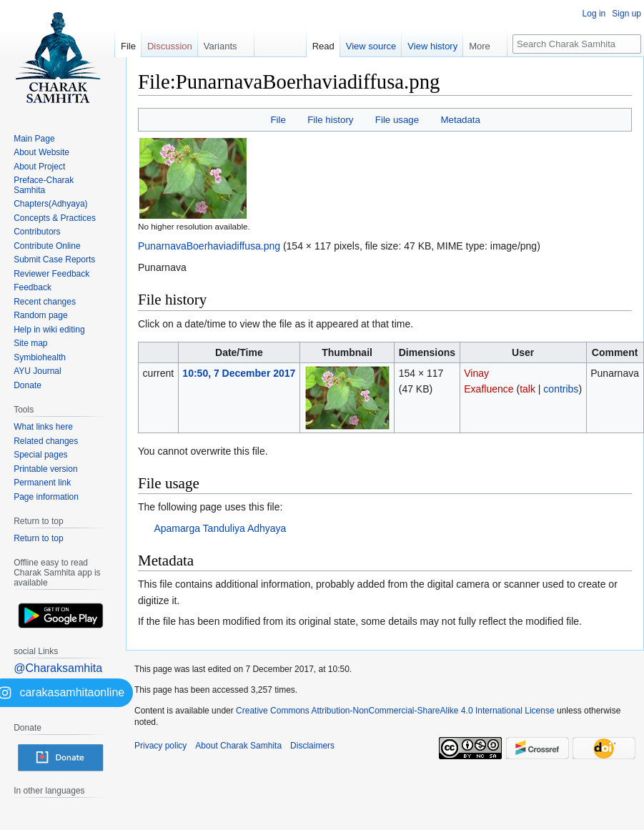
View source (371, 46)
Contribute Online (47, 246)
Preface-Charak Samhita (44, 185)
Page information (46, 497)
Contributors (37, 232)
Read (323, 46)
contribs (561, 389)
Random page (40, 315)
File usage (397, 120)
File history (330, 120)
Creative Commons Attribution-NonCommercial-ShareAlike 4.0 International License (395, 711)
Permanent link (42, 483)
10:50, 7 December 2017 (239, 373)
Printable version (45, 469)
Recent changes (45, 302)
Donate (28, 385)
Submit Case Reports (54, 260)
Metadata (460, 120)
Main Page (34, 139)
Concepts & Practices (55, 218)
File (278, 120)
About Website (41, 152)
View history (432, 46)
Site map (30, 343)
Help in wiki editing (49, 330)
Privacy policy (160, 746)
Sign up (626, 14)
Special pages (40, 455)
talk (527, 389)
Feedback (33, 287)
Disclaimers (312, 746)
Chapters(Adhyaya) (50, 204)
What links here (43, 427)
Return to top (38, 538)
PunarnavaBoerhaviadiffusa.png (209, 246)
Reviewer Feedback (51, 274)
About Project (39, 167)
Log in (594, 14)
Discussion (170, 46)
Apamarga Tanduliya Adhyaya (220, 528)
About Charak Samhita (238, 746)
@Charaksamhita (58, 668)
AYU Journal (37, 371)
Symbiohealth (40, 357)
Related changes (46, 441)
